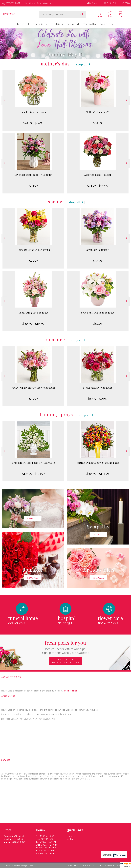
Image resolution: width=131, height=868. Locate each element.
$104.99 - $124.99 (33, 474)
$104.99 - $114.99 (33, 324)
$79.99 (33, 261)
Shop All (82, 64)
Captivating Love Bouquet (33, 313)
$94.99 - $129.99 (98, 186)
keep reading (71, 691)
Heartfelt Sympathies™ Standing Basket (98, 463)
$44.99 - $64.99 (33, 123)
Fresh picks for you (66, 647)
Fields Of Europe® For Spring (33, 250)
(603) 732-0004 (13, 3)
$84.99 (98, 123)
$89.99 (33, 399)
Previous (4, 100)
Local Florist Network (105, 865)
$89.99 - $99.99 (98, 399)
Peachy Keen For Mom (33, 112)
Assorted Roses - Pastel (98, 175)
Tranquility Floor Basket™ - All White (33, 463)
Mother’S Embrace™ (98, 112)
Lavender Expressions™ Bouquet (33, 175)
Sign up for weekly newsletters (65, 661)
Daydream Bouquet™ (98, 250)
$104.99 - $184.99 (98, 474)
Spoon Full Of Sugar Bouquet (98, 313)
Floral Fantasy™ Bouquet (98, 388)
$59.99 (98, 324)
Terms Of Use (73, 865)
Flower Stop (9, 14)
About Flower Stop (11, 677)
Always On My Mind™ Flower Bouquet (33, 388)
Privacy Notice (87, 865)
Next (127, 100)
